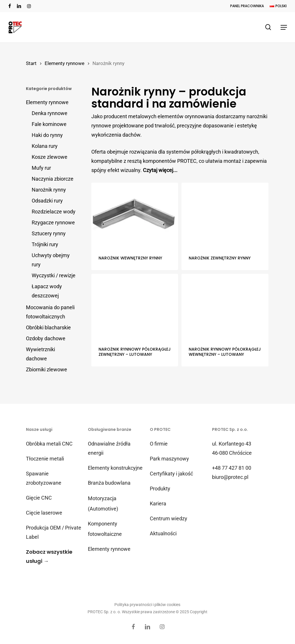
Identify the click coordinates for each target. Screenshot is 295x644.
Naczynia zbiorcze (53, 179)
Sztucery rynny (49, 233)
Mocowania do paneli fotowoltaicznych (50, 312)
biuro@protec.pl (230, 477)
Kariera (158, 503)
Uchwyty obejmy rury (51, 260)
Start (31, 63)
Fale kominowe (49, 124)
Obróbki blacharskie (48, 327)
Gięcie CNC (39, 498)
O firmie (159, 444)
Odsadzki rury (47, 201)
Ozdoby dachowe (46, 338)
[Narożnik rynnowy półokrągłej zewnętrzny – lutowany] (135, 306)
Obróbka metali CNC (49, 444)
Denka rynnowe (50, 113)
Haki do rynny (47, 135)
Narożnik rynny (49, 190)
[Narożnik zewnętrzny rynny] (225, 215)
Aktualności (163, 533)
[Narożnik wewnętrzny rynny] (135, 215)
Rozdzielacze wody (54, 212)
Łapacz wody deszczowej (47, 291)
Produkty (160, 489)
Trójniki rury (45, 244)
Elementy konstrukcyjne (115, 468)
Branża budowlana (109, 483)
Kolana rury (45, 146)
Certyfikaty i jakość (171, 474)
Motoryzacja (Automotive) (103, 503)
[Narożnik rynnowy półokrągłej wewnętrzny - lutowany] (225, 306)
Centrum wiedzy (169, 518)
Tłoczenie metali (45, 459)
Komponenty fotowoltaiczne (105, 529)
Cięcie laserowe (44, 513)
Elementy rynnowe (65, 63)
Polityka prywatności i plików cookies (147, 605)
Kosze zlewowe (50, 157)
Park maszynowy (169, 459)
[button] (284, 27)
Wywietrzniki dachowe (40, 354)
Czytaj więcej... (160, 170)
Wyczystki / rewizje (54, 275)
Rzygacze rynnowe (53, 222)
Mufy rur (41, 168)
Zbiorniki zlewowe (47, 369)
